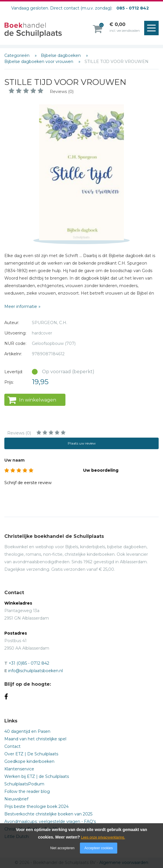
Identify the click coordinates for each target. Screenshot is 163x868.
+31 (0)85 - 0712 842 (29, 663)
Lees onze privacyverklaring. (103, 837)
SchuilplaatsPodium (24, 784)
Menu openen (153, 28)
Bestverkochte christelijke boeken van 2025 (48, 814)
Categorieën (18, 55)
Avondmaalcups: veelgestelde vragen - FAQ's (50, 821)
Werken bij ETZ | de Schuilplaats (37, 776)
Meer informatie (21, 306)
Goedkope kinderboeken (29, 761)
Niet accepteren (63, 848)
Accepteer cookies (98, 848)
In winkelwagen (38, 400)
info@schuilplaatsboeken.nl (35, 671)
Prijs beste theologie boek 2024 (36, 806)
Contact (12, 746)
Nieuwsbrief (16, 799)
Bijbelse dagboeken (61, 55)
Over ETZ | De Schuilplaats (31, 754)
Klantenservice (19, 769)
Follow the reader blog (27, 791)
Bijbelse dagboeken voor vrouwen (39, 62)
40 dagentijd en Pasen (27, 731)
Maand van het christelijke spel (35, 739)
